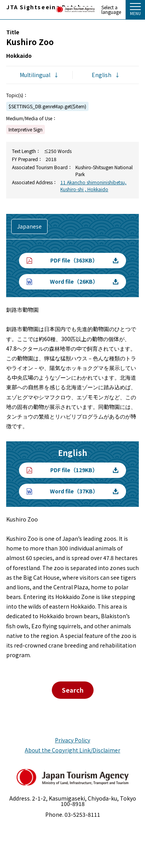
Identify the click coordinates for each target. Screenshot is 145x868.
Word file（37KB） (74, 491)
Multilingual (35, 75)
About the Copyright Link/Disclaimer (72, 750)
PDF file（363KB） (74, 260)
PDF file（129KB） (74, 470)
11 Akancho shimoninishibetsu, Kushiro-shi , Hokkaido (93, 186)
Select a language (111, 10)
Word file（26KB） (74, 281)
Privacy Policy (72, 740)
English (101, 75)
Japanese (29, 226)
